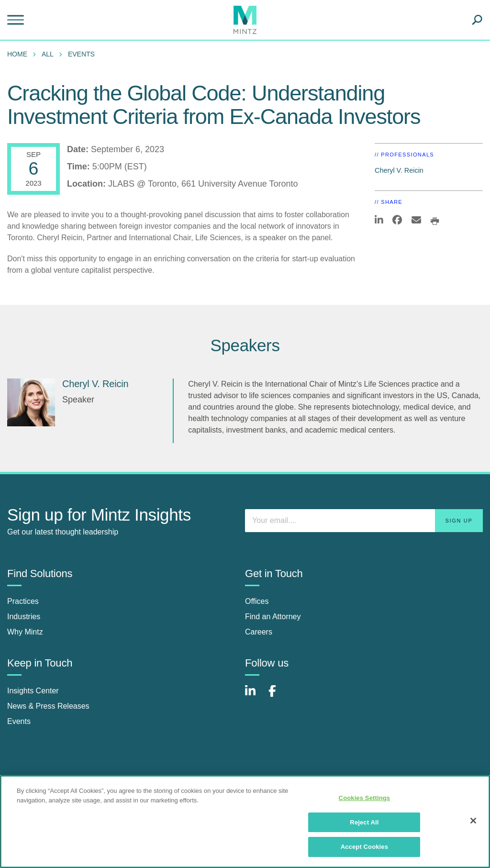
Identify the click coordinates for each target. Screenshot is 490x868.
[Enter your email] (364, 521)
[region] (245, 822)
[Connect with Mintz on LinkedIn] (255, 696)
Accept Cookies (364, 847)
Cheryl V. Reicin (399, 170)
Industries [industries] (24, 617)
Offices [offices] (257, 601)
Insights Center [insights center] (33, 691)
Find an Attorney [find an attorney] (273, 617)
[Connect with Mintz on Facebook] (278, 696)
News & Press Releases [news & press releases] (48, 706)
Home (17, 54)
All (48, 54)
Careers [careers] (259, 632)
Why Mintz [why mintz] (25, 632)
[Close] (473, 821)
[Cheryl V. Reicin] (31, 402)
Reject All (364, 822)
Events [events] (19, 721)
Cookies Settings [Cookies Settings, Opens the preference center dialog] (365, 798)
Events (81, 54)
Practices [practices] (23, 601)
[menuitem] (20, 54)
